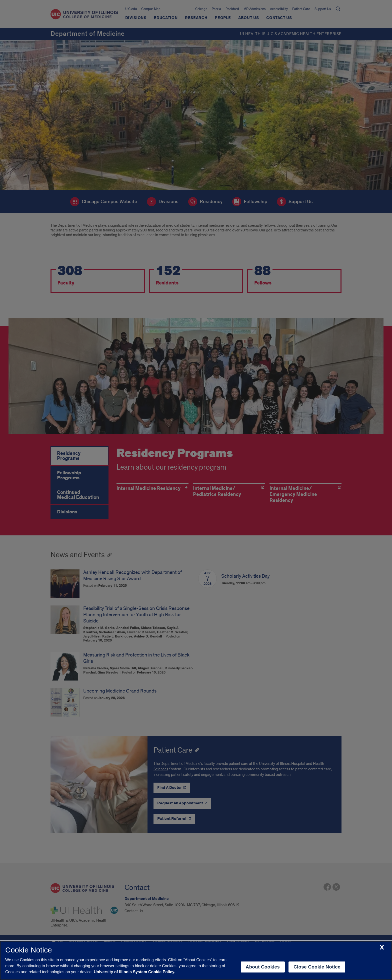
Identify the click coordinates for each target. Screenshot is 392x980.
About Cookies (263, 967)
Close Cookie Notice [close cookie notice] (317, 967)
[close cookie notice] (382, 948)
